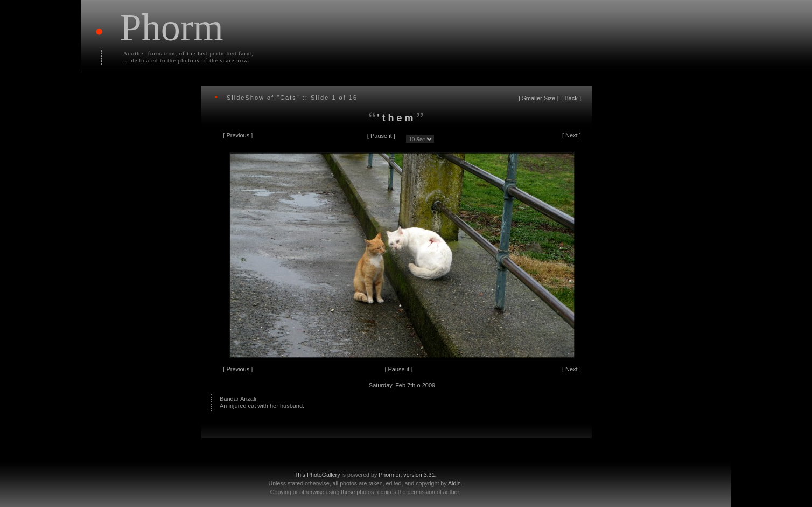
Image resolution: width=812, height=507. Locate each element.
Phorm (172, 27)
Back (571, 98)
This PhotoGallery (317, 475)
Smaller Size (538, 98)
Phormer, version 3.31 (407, 475)
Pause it (381, 136)
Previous (238, 135)
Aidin (454, 483)
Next (572, 135)
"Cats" (288, 98)
